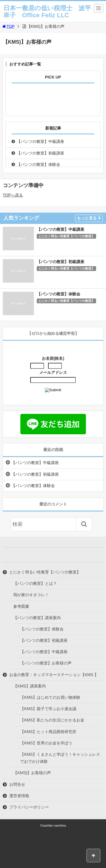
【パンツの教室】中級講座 (40, 141)
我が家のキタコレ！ (31, 595)
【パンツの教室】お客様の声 (46, 663)
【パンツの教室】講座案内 (37, 618)
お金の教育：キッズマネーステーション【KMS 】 (54, 675)
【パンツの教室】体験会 (38, 164)
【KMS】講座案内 (29, 686)
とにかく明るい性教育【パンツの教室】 (66, 236)
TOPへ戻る (13, 195)
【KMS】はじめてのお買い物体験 (50, 697)
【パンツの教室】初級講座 (40, 153)
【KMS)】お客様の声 (32, 773)
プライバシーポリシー (29, 807)
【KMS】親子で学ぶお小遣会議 (48, 709)
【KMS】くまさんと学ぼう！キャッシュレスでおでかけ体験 (60, 758)
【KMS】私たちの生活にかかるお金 (52, 720)
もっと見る (89, 218)
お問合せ (17, 784)
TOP (8, 26)
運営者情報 (19, 796)
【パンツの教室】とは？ (35, 583)
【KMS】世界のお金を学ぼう (46, 743)
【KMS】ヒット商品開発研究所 (48, 732)
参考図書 (21, 606)
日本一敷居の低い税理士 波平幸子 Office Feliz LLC (47, 12)
